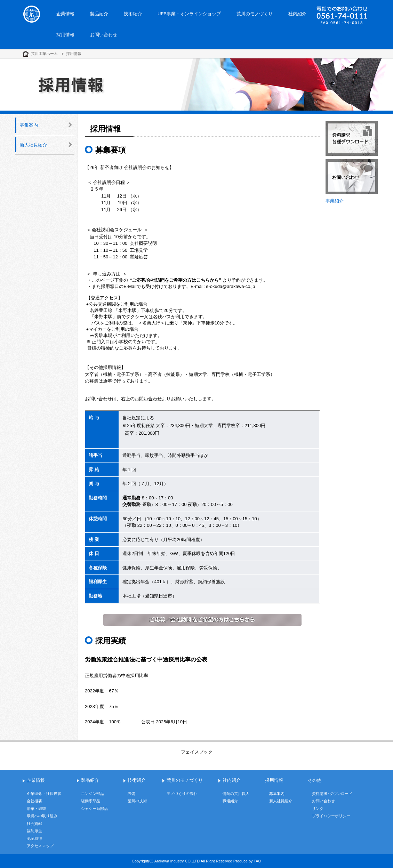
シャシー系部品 (94, 809)
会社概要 (34, 801)
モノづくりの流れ (182, 794)
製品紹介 (99, 14)
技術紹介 (133, 14)
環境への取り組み (42, 816)
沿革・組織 (36, 809)
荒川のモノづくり (255, 14)
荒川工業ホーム (44, 54)
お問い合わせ (104, 35)
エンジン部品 (93, 794)
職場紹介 (230, 801)
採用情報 (65, 35)
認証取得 (34, 838)
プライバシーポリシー (331, 816)
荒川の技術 (137, 801)
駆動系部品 (91, 801)
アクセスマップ (40, 846)
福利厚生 (34, 831)
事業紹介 (335, 201)
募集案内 (29, 125)
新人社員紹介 (33, 145)
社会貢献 (34, 823)
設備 (131, 794)
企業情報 (65, 14)
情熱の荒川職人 (236, 794)
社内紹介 (297, 14)
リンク (318, 809)
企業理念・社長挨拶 (44, 794)
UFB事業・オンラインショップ (189, 14)
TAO (257, 861)
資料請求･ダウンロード (332, 794)
